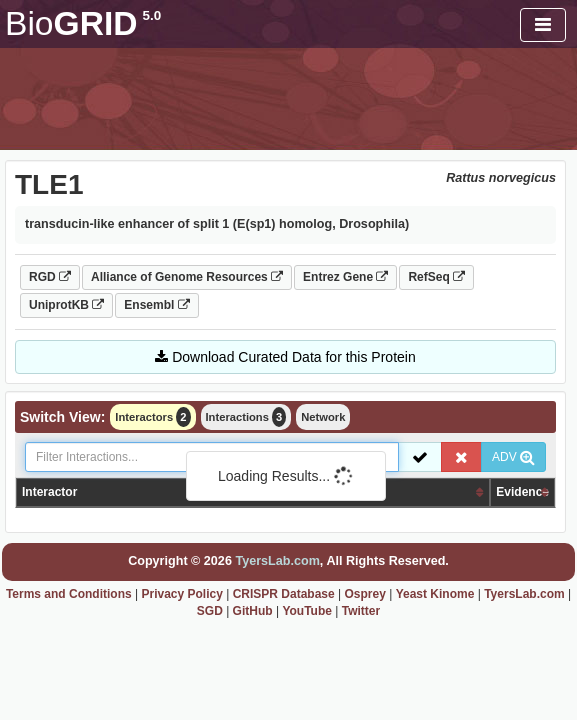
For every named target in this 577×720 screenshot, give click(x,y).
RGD (50, 277)
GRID (83, 23)
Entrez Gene (345, 277)
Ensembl (156, 305)
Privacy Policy (181, 594)
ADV (513, 457)
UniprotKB (66, 305)
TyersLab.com (277, 561)
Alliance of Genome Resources (187, 277)
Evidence (522, 492)
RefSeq (436, 277)
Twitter (361, 611)
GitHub (253, 611)
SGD (210, 611)
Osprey (365, 594)
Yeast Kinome (435, 594)
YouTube (307, 611)
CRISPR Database (284, 594)
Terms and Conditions (69, 594)
